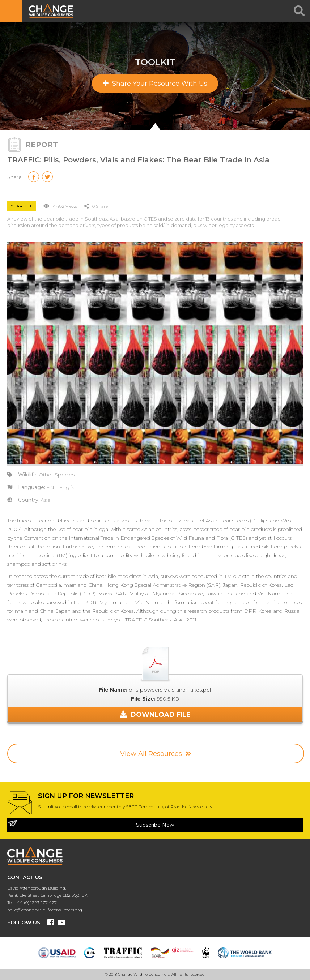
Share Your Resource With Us (155, 84)
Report (42, 145)
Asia (46, 500)
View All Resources (156, 754)
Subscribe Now (155, 825)
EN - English (62, 487)
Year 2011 (22, 206)
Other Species (57, 475)
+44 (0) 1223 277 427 (36, 902)
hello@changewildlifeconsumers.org (45, 910)
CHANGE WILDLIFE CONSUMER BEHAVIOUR (52, 11)
